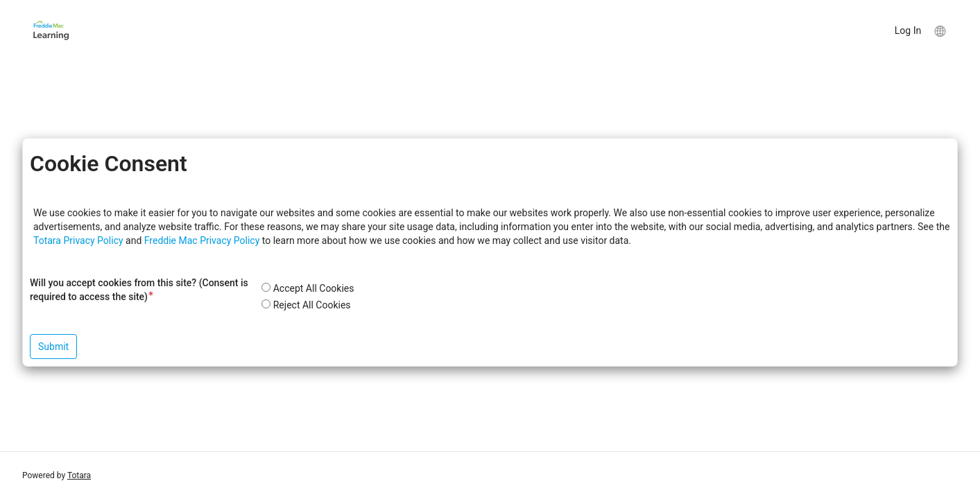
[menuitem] (939, 30)
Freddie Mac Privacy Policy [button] (202, 240)
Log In (908, 30)
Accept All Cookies (314, 288)
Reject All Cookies (312, 305)
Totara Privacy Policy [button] (78, 240)
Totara (79, 475)
